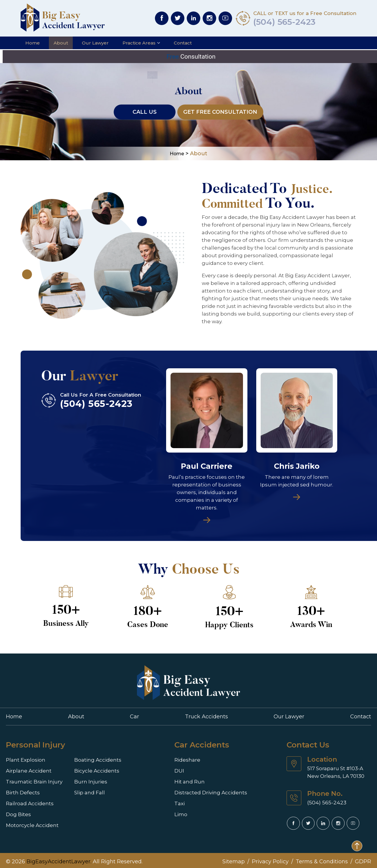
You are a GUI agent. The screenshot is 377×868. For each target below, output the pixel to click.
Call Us (142, 109)
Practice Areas (139, 43)
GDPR (363, 859)
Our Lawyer (95, 43)
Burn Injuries (86, 779)
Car (134, 714)
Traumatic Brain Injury (32, 779)
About (61, 43)
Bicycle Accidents (91, 768)
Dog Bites (17, 811)
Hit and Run (189, 779)
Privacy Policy (270, 859)
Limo (180, 811)
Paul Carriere (207, 464)
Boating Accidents (92, 758)
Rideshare (186, 758)
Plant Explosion (24, 758)
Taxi (179, 800)
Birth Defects (22, 789)
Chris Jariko (297, 464)
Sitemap (234, 859)
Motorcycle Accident (30, 821)
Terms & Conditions (322, 859)
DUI (179, 768)
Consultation (188, 56)
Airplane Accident (27, 768)
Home (33, 43)
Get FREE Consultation (220, 109)
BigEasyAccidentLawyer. (59, 859)
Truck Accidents (206, 714)
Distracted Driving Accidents (207, 789)
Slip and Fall (85, 789)
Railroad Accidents (28, 800)
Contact (183, 43)
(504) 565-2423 (289, 22)
